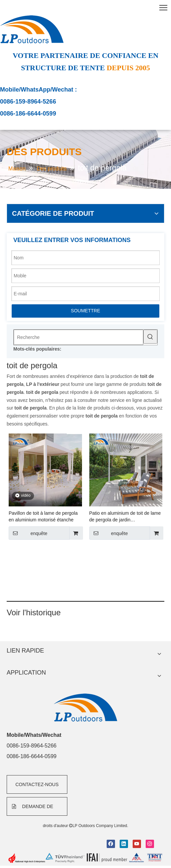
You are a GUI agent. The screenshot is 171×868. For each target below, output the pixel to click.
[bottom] (85, 858)
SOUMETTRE (86, 311)
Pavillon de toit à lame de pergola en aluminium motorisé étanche (43, 516)
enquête (28, 533)
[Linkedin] (124, 844)
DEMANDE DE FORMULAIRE (33, 810)
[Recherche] (78, 337)
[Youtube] (137, 844)
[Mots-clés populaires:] (150, 337)
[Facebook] (111, 844)
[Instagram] (150, 844)
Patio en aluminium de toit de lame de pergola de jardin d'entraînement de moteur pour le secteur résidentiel (125, 517)
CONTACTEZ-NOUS (37, 784)
